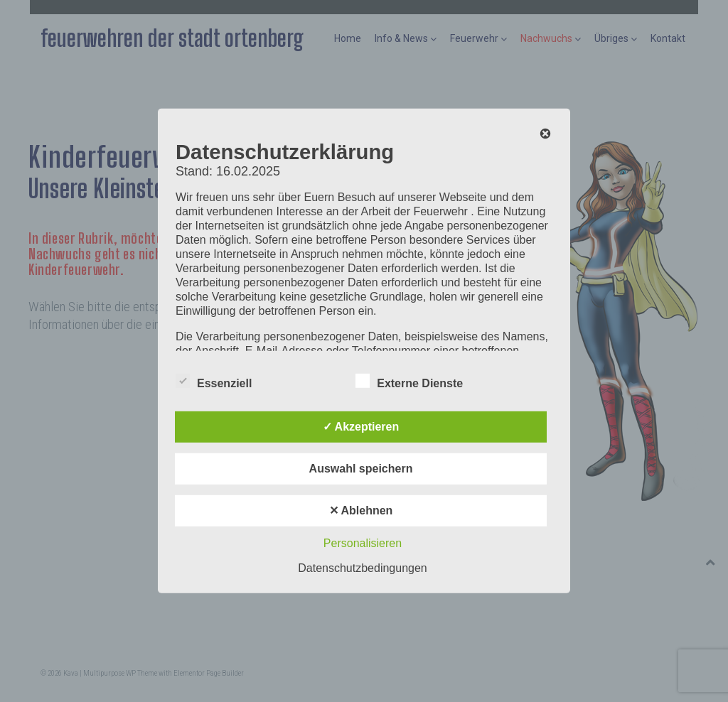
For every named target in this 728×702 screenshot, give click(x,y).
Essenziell (214, 381)
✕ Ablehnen (361, 511)
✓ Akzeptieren (361, 427)
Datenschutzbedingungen (362, 568)
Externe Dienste (409, 381)
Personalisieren (363, 543)
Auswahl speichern (361, 469)
